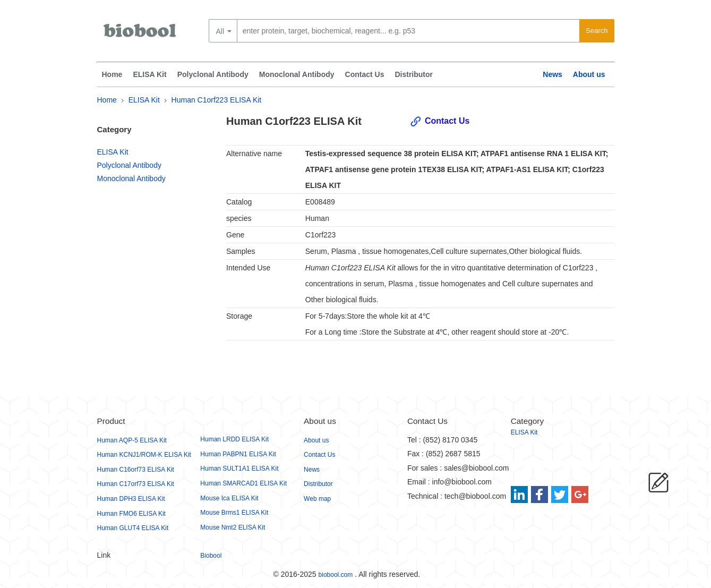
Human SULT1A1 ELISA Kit (239, 468)
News (552, 74)
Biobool (211, 556)
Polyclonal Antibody (213, 74)
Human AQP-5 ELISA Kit (132, 440)
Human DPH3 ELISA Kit (131, 499)
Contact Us (365, 74)
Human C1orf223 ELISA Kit (217, 100)
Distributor (414, 74)
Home (112, 74)
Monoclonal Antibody (297, 74)
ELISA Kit (149, 74)
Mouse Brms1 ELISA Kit (234, 513)
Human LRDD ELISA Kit (234, 439)
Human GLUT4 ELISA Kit (133, 528)
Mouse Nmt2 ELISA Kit (233, 527)
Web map (317, 499)
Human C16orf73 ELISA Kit (136, 470)
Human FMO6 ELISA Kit (131, 514)
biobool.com (336, 575)
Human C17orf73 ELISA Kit (136, 484)
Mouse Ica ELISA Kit (229, 498)
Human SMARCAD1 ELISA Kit (243, 483)
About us (589, 74)
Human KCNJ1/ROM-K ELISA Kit (144, 455)
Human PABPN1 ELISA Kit (238, 454)
